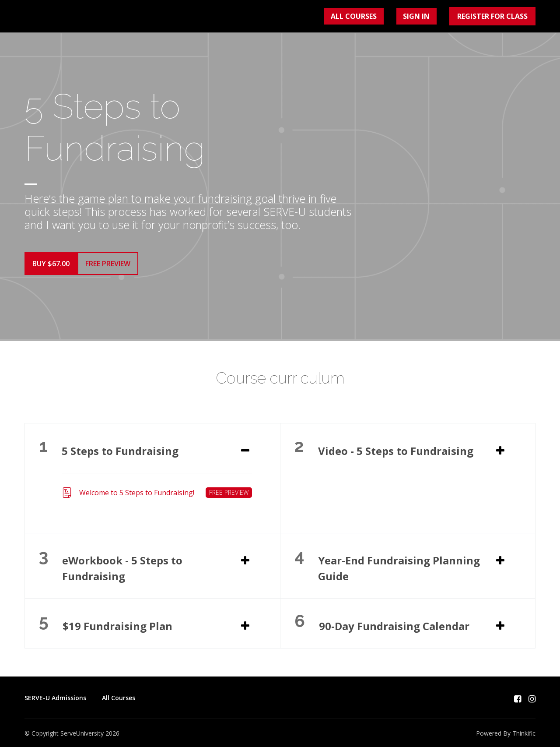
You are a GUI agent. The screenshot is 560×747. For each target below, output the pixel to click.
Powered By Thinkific (506, 730)
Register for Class (493, 18)
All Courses (376, 18)
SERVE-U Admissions (55, 695)
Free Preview (115, 268)
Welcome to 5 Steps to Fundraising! (157, 490)
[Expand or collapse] (245, 448)
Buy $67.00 (51, 268)
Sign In (424, 18)
